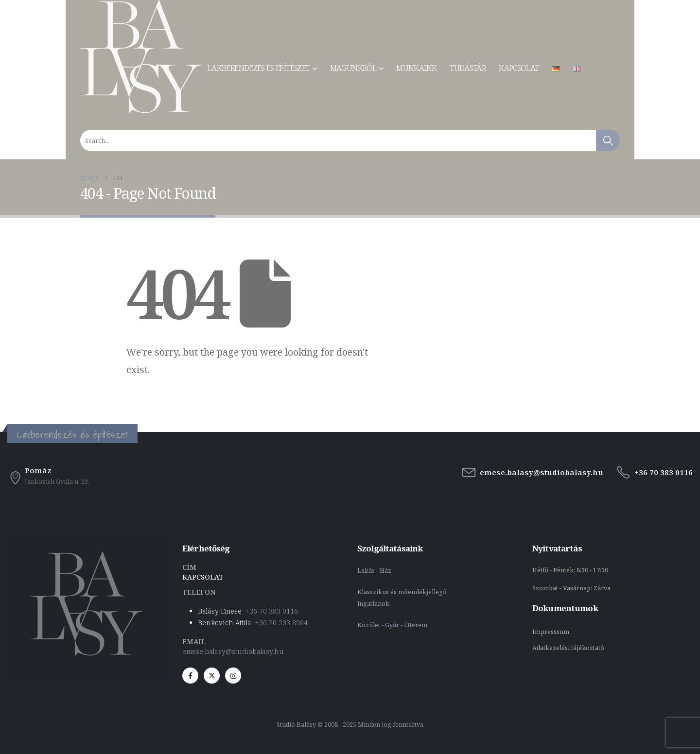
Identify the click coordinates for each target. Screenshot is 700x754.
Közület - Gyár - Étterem (393, 625)
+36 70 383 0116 (272, 611)
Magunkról (353, 68)
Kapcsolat (519, 68)
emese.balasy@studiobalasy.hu (233, 651)
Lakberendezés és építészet (259, 68)
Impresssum (551, 632)
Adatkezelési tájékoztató (568, 648)
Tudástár (468, 68)
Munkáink (416, 68)
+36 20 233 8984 (281, 623)
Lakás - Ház (375, 571)
